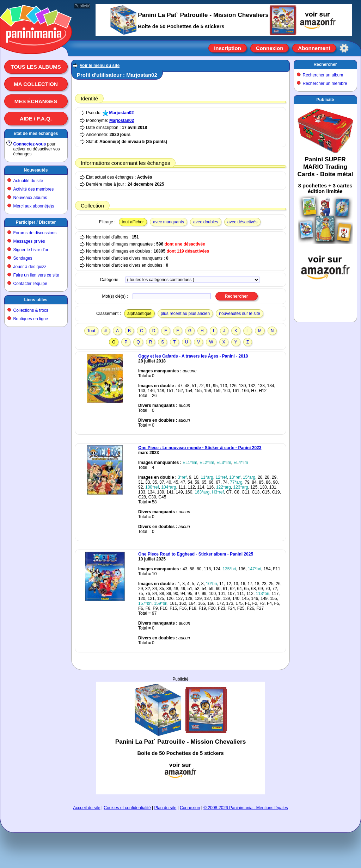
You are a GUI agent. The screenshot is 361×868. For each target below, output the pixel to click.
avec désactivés (242, 222)
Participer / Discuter (36, 222)
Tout (91, 331)
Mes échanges (36, 101)
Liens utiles (36, 300)
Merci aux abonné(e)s (34, 206)
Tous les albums (36, 67)
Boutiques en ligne (31, 319)
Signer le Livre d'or (31, 250)
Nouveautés (36, 170)
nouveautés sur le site (240, 314)
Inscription (228, 48)
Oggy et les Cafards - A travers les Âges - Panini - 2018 (193, 356)
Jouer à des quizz (30, 267)
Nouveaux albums (30, 198)
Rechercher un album (323, 75)
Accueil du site (87, 808)
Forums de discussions (35, 233)
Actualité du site (28, 181)
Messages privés (29, 241)
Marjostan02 (121, 113)
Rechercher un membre (325, 83)
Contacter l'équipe (30, 284)
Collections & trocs (31, 310)
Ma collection (36, 84)
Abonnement (314, 48)
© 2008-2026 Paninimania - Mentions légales (246, 808)
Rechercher (325, 64)
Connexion (270, 48)
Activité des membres (34, 189)
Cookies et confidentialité (127, 808)
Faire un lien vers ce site (36, 275)
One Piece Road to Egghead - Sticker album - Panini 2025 (196, 554)
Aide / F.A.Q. (36, 119)
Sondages (23, 258)
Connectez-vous (30, 144)
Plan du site (166, 808)
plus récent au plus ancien (185, 314)
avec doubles (206, 222)
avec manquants (169, 222)
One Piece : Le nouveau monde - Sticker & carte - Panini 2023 (200, 448)
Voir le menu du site (100, 66)
